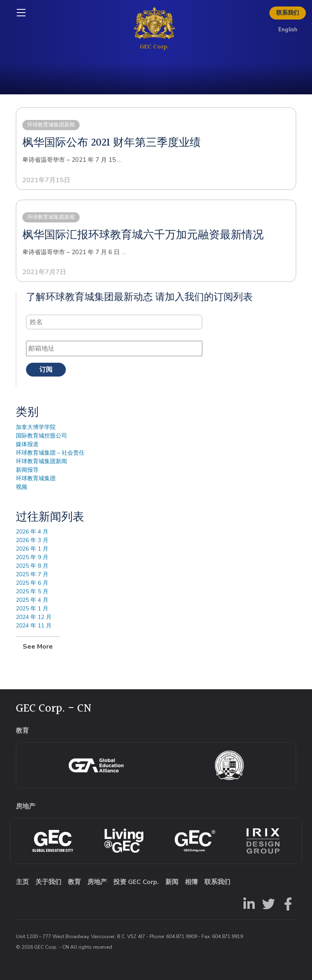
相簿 (191, 882)
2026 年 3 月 (32, 540)
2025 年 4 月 (32, 600)
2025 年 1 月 (32, 609)
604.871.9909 (182, 936)
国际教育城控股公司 (41, 436)
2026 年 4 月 (32, 532)
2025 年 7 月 (32, 574)
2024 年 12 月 (34, 617)
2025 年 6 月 (32, 583)
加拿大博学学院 (36, 427)
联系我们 (288, 13)
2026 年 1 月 (32, 549)
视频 (22, 487)
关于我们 (48, 882)
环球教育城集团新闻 (41, 461)
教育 (74, 882)
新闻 (172, 882)
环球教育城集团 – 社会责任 (50, 453)
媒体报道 (27, 444)
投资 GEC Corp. (136, 882)
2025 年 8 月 (32, 566)
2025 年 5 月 (32, 591)
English (288, 30)
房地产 (97, 882)
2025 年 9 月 (32, 557)
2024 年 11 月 (34, 626)
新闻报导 (27, 470)
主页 (22, 882)
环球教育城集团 (36, 478)
